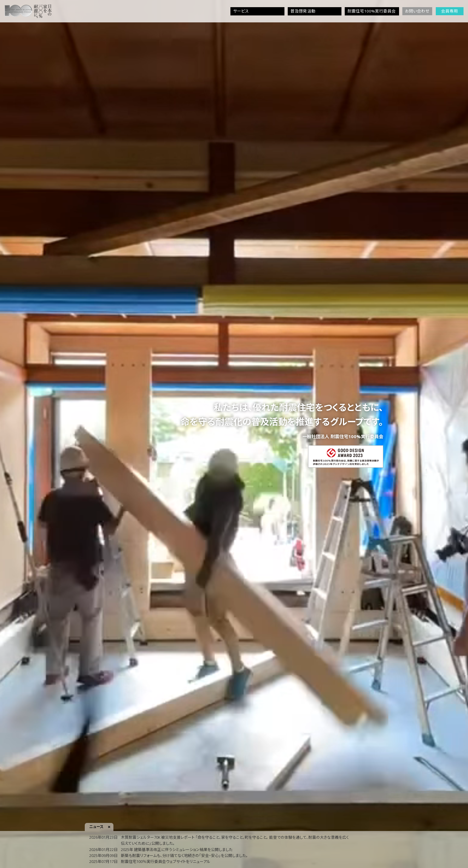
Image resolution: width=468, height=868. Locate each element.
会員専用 (449, 11)
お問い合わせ (417, 11)
